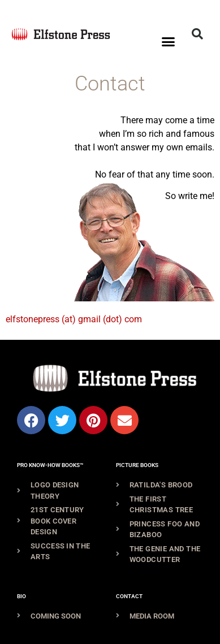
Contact (129, 596)
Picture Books (137, 465)
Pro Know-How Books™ (50, 465)
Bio (21, 596)
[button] (169, 42)
